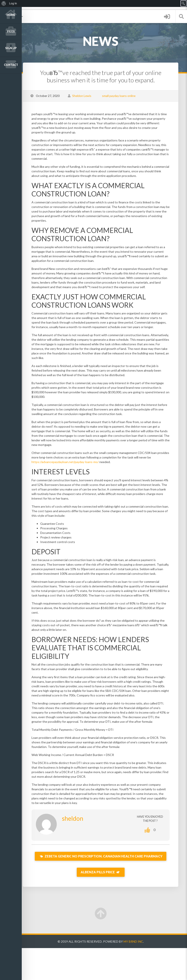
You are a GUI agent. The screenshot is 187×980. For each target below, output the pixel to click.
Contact (11, 65)
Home (11, 15)
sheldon (80, 846)
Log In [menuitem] (13, 3)
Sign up (11, 48)
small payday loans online (126, 96)
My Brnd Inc (137, 973)
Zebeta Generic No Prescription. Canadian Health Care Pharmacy (104, 886)
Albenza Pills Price (104, 904)
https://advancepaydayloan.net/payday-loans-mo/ (76, 471)
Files (11, 32)
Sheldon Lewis (89, 96)
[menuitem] (4, 3)
